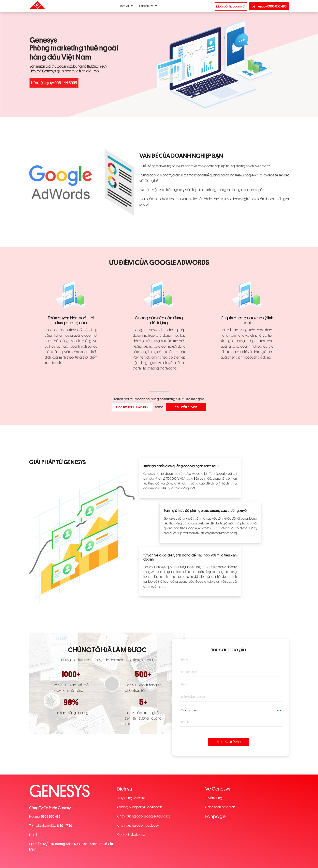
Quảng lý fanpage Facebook (140, 807)
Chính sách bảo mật (220, 807)
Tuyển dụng (214, 798)
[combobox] (231, 710)
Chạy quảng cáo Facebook (138, 825)
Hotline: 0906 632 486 (132, 407)
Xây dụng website (131, 798)
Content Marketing (131, 835)
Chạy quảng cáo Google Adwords (144, 816)
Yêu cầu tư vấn (186, 407)
